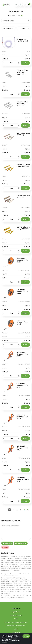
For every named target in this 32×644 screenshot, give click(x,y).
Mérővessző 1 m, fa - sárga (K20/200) (23, 165)
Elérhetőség (16, 632)
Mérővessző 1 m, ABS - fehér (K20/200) (22, 72)
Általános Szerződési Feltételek (16, 622)
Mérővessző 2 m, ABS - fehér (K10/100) (23, 104)
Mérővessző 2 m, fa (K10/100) (23, 197)
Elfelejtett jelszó (16, 615)
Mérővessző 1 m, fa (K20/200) (23, 134)
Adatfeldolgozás (21, 543)
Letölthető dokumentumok (16, 626)
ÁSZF (16, 619)
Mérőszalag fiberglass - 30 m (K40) (22, 291)
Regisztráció (16, 612)
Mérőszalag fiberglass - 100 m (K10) (23, 479)
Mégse (5, 547)
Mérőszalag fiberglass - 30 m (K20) (22, 354)
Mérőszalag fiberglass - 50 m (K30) (22, 323)
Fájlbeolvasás (7, 543)
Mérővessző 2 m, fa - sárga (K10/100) (23, 228)
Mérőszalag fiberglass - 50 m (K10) (22, 385)
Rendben (26, 636)
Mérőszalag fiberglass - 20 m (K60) (22, 260)
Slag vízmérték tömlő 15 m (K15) (22, 40)
